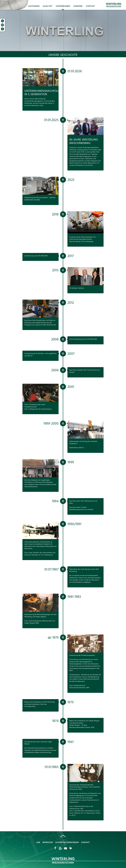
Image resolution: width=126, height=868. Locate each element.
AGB (38, 843)
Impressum (48, 843)
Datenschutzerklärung (67, 843)
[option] (41, 77)
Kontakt (90, 6)
